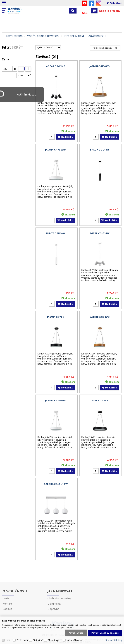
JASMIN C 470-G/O (100, 66)
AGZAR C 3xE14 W (100, 233)
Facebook (92, 3)
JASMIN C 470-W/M (56, 150)
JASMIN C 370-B (56, 317)
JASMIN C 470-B (99, 400)
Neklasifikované (75, 640)
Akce (85, 13)
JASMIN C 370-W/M (56, 400)
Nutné (9, 640)
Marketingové (55, 640)
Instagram (99, 3)
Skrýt (17, 47)
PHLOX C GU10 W (56, 233)
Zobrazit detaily (114, 640)
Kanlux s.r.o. (18, 11)
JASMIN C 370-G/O (100, 317)
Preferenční (22, 640)
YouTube (85, 3)
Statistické (38, 640)
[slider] (21, 69)
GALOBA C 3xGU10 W (56, 484)
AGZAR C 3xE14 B (56, 66)
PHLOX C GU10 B (100, 150)
